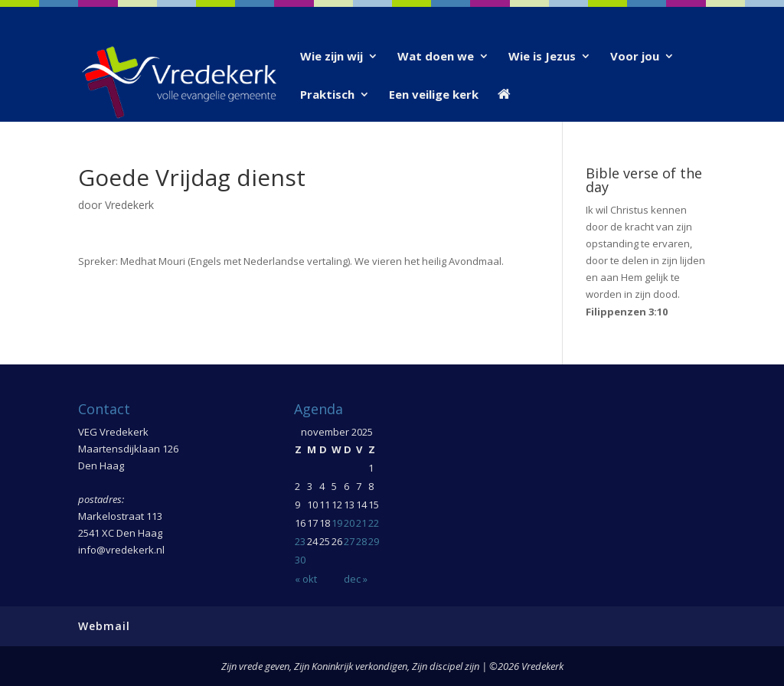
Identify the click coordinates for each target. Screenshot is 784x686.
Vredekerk (129, 205)
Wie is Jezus (542, 57)
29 (374, 541)
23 (300, 541)
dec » (356, 579)
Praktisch (327, 95)
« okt (306, 579)
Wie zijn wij (332, 57)
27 (349, 541)
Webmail (104, 626)
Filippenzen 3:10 (627, 312)
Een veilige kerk (434, 95)
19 (337, 523)
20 (349, 523)
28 (361, 541)
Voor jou (635, 57)
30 (300, 560)
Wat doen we (436, 57)
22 (374, 523)
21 (361, 523)
